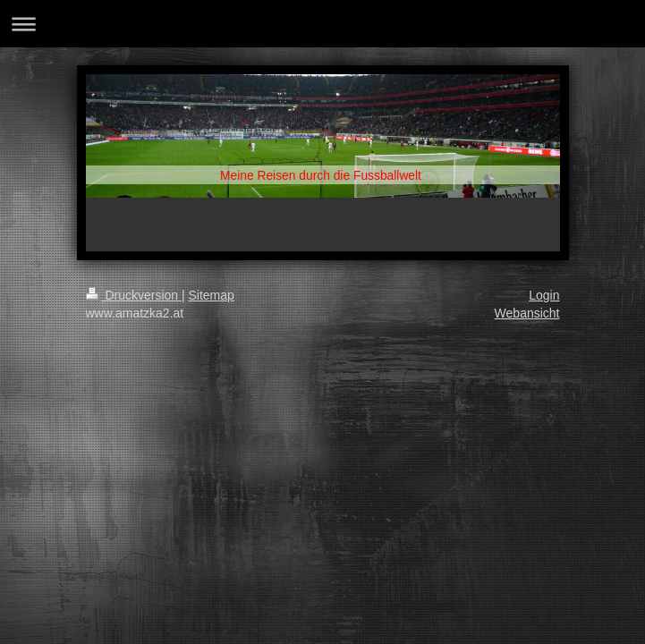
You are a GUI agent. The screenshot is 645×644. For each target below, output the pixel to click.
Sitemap (212, 295)
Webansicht (527, 313)
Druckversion (134, 295)
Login (544, 295)
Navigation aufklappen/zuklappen (322, 24)
